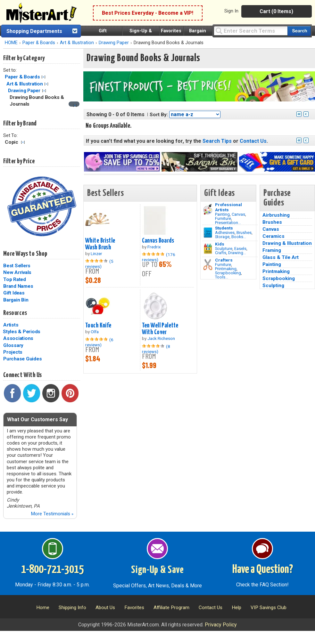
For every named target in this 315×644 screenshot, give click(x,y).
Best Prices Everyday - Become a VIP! (148, 13)
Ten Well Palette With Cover (160, 329)
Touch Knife (98, 326)
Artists (11, 325)
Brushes (244, 233)
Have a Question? (263, 570)
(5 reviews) (99, 264)
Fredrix (154, 247)
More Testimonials (52, 514)
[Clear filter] (75, 105)
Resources (15, 313)
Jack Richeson (161, 338)
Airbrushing (276, 215)
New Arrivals (17, 272)
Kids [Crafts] (220, 244)
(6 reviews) (99, 342)
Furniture (223, 218)
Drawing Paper (24, 91)
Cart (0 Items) (276, 11)
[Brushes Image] (208, 233)
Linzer (96, 254)
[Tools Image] (208, 265)
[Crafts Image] (208, 249)
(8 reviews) (156, 349)
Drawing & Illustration (287, 243)
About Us (105, 608)
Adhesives (225, 233)
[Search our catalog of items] (299, 31)
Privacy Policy (221, 625)
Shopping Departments (34, 31)
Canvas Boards (158, 241)
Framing (272, 250)
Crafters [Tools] (224, 260)
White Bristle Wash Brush (100, 244)
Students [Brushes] (224, 228)
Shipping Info (72, 608)
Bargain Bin (16, 300)
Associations (18, 338)
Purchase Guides (22, 359)
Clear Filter (43, 77)
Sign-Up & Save (157, 570)
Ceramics (274, 236)
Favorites (171, 31)
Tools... (222, 277)
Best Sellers (17, 266)
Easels (240, 249)
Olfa (95, 332)
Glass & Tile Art (281, 257)
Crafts (221, 253)
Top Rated (15, 279)
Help (236, 608)
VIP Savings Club (269, 608)
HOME (11, 43)
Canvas (238, 214)
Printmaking (226, 269)
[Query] (251, 31)
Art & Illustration (77, 43)
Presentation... (228, 223)
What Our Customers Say (37, 419)
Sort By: (159, 115)
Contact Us (253, 141)
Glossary (13, 345)
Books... (239, 237)
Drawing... (237, 253)
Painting (222, 214)
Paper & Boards (39, 43)
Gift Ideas (14, 293)
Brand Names (18, 286)
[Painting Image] (208, 209)
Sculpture (224, 249)
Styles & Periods (22, 332)
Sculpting (273, 286)
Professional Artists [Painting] (228, 207)
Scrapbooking (228, 273)
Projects (13, 352)
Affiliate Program (171, 608)
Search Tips (217, 141)
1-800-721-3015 (52, 570)
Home (43, 608)
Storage (222, 237)
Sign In (231, 11)
